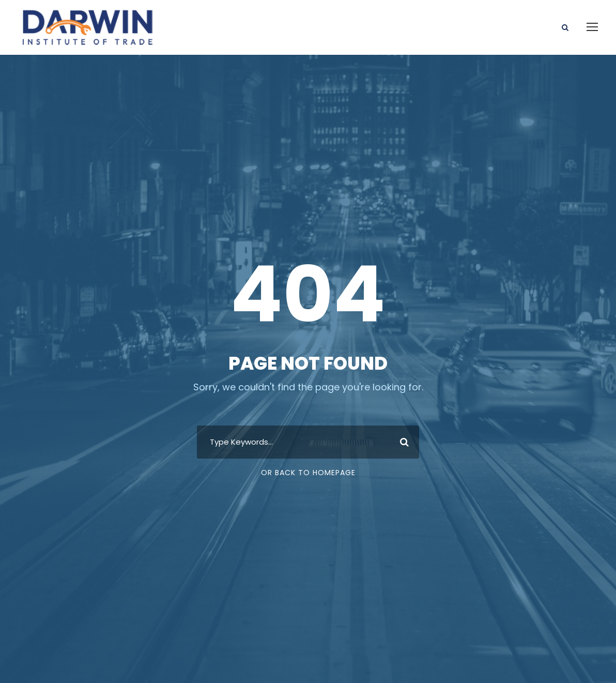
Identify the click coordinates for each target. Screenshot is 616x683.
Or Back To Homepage (308, 473)
